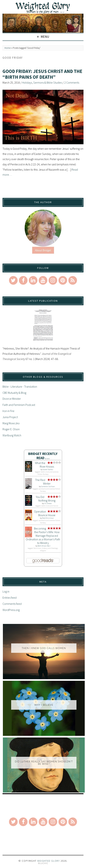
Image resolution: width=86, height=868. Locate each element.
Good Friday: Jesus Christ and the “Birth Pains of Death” (42, 74)
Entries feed (10, 598)
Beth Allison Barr (44, 546)
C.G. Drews (48, 503)
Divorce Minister (12, 399)
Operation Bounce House (45, 513)
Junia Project (10, 417)
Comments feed (12, 604)
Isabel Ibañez (48, 469)
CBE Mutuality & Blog (14, 393)
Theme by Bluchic (43, 863)
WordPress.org (11, 610)
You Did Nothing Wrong (46, 499)
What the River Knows (44, 465)
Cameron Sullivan (48, 486)
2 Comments (72, 83)
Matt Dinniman (48, 518)
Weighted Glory (48, 861)
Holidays (27, 83)
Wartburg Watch (12, 435)
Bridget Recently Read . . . (43, 456)
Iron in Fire (8, 411)
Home (8, 48)
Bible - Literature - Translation (20, 387)
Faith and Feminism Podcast (19, 405)
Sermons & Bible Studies (48, 83)
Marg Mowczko (11, 423)
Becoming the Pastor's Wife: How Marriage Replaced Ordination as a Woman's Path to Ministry (43, 536)
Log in (6, 591)
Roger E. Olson (11, 429)
